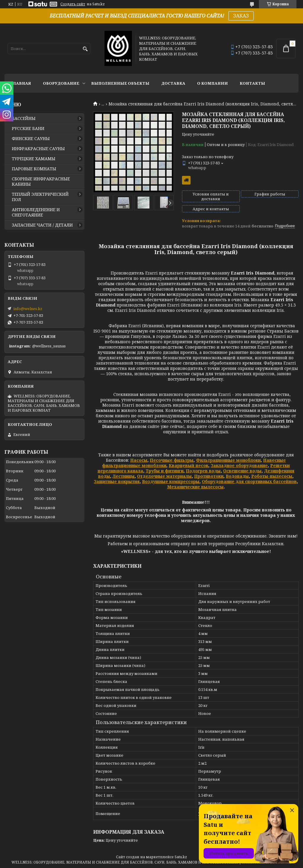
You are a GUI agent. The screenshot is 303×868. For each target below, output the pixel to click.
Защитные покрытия (117, 481)
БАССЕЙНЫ (24, 118)
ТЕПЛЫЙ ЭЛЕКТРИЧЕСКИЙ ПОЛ (40, 197)
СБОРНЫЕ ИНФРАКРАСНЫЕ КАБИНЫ (41, 182)
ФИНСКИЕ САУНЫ (31, 139)
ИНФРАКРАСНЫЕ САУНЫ (38, 149)
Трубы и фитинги (165, 471)
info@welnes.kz (28, 309)
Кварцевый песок (188, 465)
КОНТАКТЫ (252, 83)
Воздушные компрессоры (171, 481)
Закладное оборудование (239, 465)
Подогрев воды (203, 471)
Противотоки (209, 476)
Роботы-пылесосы (272, 476)
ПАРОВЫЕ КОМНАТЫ (34, 169)
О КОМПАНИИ (212, 83)
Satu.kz (181, 857)
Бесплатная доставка (186, 180)
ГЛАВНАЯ (21, 83)
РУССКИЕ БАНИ (28, 129)
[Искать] (85, 49)
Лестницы (124, 476)
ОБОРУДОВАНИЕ (61, 83)
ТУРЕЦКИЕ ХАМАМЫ (34, 159)
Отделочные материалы (164, 476)
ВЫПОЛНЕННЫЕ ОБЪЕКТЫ (120, 83)
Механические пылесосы (195, 487)
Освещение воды (242, 471)
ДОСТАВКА (173, 83)
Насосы (139, 460)
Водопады (237, 476)
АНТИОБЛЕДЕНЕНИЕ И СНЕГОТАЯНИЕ (36, 212)
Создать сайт (73, 4)
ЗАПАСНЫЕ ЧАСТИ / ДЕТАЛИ (42, 225)
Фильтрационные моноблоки (228, 460)
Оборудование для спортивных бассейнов (249, 481)
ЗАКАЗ (241, 16)
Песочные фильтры (172, 460)
